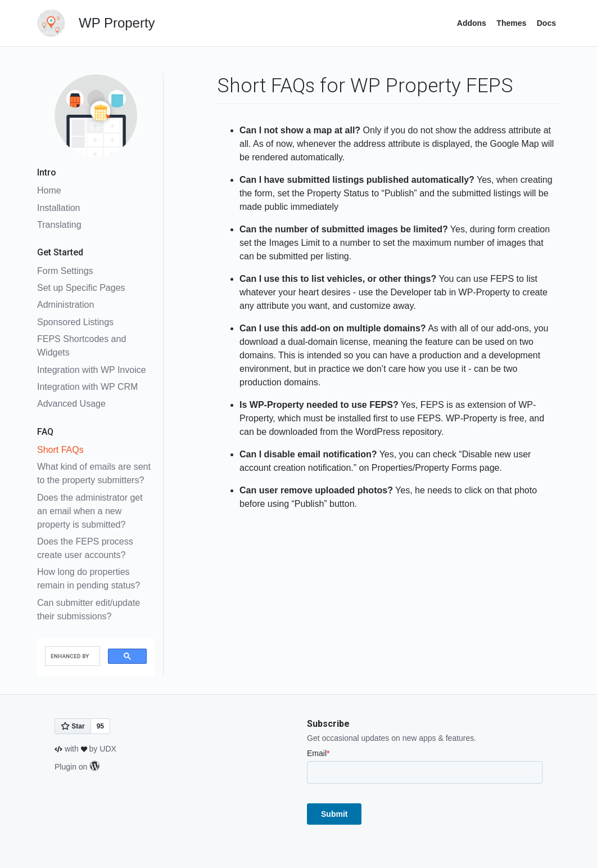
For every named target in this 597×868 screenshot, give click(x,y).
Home (49, 190)
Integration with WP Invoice (92, 370)
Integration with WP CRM (87, 387)
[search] (71, 656)
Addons (472, 23)
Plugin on (77, 767)
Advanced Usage (71, 404)
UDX (108, 749)
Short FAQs (60, 450)
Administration (65, 305)
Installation (59, 208)
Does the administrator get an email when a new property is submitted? (90, 511)
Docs (546, 23)
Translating (59, 225)
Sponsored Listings (75, 322)
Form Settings (65, 271)
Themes (511, 23)
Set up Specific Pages (81, 288)
